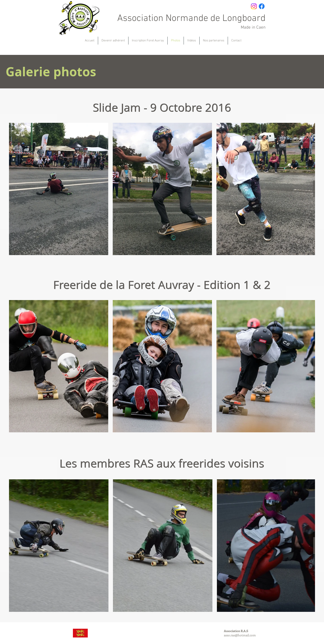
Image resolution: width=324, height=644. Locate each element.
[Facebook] (262, 6)
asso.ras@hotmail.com (240, 635)
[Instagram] (254, 6)
